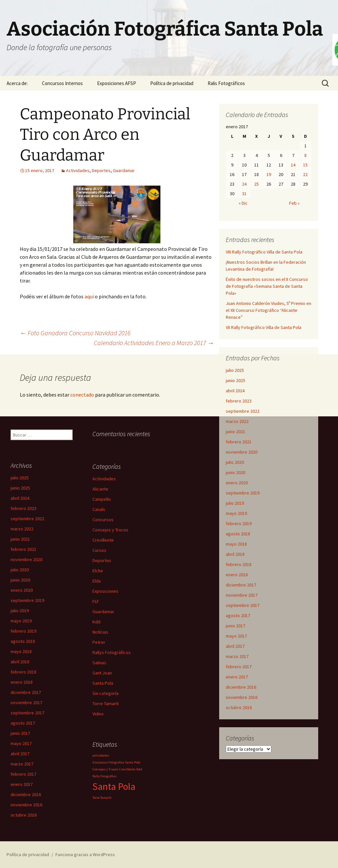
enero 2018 (237, 575)
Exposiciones (105, 591)
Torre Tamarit (105, 703)
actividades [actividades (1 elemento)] (101, 755)
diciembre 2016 (241, 687)
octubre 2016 (239, 707)
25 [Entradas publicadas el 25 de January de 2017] (256, 184)
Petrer (99, 642)
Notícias (100, 632)
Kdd (96, 622)
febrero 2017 (239, 667)
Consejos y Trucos (110, 530)
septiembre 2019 (243, 493)
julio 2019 (235, 503)
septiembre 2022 (243, 411)
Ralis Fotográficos (226, 83)
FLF (96, 601)
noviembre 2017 (242, 595)
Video (98, 714)
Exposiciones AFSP (117, 83)
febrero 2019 (239, 524)
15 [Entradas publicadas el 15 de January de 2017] (305, 165)
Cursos (99, 550)
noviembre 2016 (242, 697)
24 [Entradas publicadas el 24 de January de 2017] (244, 184)
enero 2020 (237, 483)
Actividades (78, 170)
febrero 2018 (239, 564)
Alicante (100, 489)
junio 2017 (236, 626)
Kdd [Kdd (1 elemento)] (139, 769)
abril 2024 (235, 391)
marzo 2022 (237, 421)
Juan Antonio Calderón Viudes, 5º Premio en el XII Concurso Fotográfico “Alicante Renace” (269, 310)
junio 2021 (236, 432)
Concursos (103, 520)
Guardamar (124, 170)
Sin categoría (105, 693)
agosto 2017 (238, 615)
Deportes (101, 170)
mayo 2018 (236, 544)
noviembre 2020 (242, 452)
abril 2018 (235, 554)
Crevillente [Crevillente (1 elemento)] (127, 769)
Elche (98, 571)
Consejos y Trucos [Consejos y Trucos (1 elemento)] (105, 769)
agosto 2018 (238, 534)
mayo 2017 (236, 636)
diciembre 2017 (241, 585)
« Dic (243, 203)
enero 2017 (237, 677)
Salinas (99, 663)
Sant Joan (102, 673)
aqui (89, 296)
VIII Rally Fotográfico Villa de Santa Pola (264, 252)
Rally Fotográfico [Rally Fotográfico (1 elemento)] (104, 776)
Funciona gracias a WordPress (85, 854)
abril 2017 (235, 646)
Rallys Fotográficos (112, 652)
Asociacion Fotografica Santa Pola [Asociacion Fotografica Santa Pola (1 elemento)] (116, 762)
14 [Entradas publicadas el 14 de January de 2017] (293, 165)
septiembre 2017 (243, 605)
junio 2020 (236, 472)
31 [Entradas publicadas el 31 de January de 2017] (244, 194)
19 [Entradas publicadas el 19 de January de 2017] (269, 174)
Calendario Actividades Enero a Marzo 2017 (154, 343)
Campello (102, 499)
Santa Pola (103, 683)
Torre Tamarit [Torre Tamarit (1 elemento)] (102, 798)
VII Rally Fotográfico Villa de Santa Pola (264, 327)
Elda (97, 581)
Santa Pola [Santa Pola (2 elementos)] (114, 786)
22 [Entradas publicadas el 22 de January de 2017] (305, 174)
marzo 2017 (237, 656)
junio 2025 (236, 380)
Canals (99, 509)
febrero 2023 (239, 401)
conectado (82, 395)
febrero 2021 (239, 442)
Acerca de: (17, 83)
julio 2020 (235, 462)
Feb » (294, 203)
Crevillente (103, 540)
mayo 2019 (236, 513)
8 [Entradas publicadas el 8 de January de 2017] (305, 155)
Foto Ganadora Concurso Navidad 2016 (75, 333)
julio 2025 (235, 370)
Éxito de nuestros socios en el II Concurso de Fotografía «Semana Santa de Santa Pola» (267, 286)
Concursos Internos (62, 83)
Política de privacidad (172, 83)
